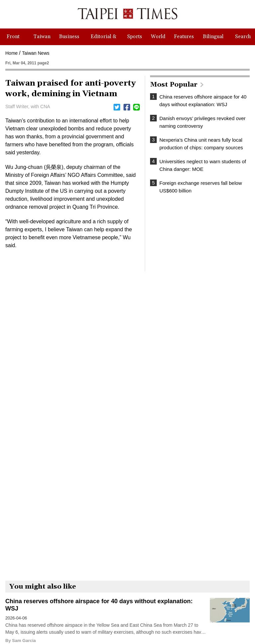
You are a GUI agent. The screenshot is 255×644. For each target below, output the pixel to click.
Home (11, 53)
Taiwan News (36, 53)
